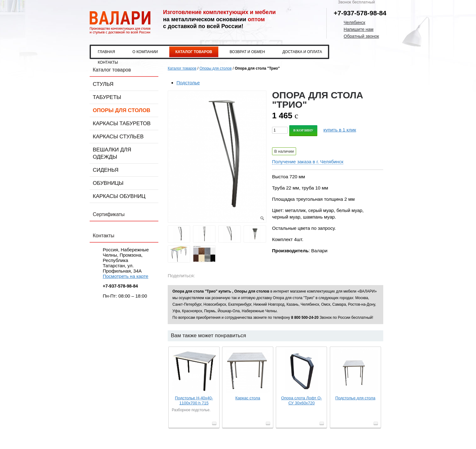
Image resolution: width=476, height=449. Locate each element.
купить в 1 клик (340, 130)
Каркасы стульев (118, 137)
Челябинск (354, 22)
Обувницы (108, 183)
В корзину (303, 130)
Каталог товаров (194, 52)
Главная (106, 52)
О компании (145, 52)
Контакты (108, 62)
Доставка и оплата (302, 52)
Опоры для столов (121, 110)
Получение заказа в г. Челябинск (308, 162)
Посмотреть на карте (126, 276)
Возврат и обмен (247, 52)
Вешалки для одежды (112, 153)
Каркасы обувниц (119, 196)
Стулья (103, 84)
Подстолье (188, 83)
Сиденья (106, 170)
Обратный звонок (361, 36)
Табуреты (107, 97)
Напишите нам (358, 29)
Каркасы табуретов (122, 123)
